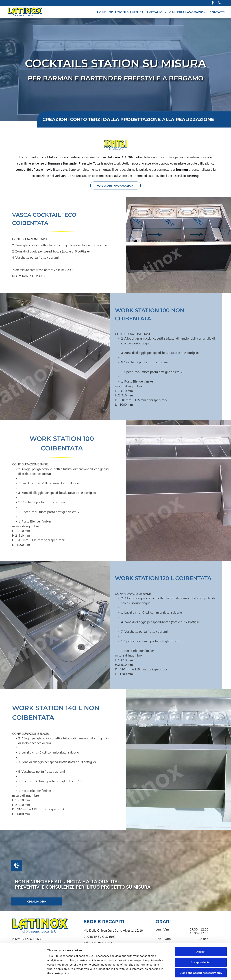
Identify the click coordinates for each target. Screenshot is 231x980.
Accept (201, 924)
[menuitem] (102, 12)
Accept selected (201, 935)
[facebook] (213, 3)
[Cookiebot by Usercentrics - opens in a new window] (23, 973)
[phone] (219, 3)
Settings (184, 973)
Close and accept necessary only (201, 945)
